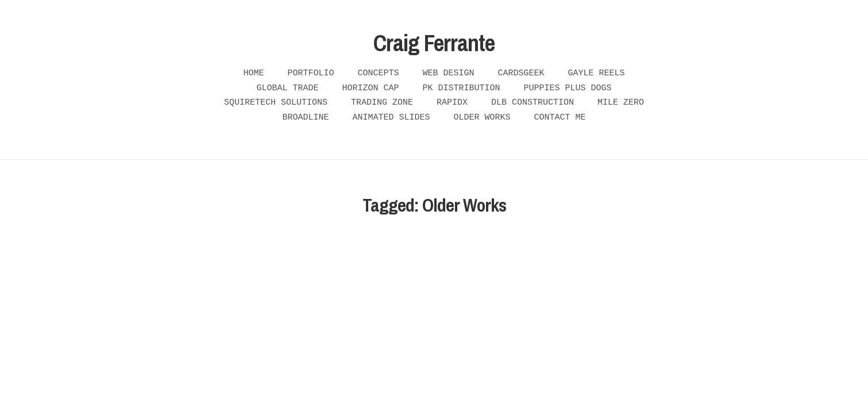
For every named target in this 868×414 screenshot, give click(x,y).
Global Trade (287, 88)
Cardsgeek (521, 73)
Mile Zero (621, 103)
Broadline (305, 118)
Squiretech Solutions (276, 103)
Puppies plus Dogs (568, 88)
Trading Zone (382, 103)
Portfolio (310, 73)
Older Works (482, 118)
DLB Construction (533, 103)
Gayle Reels (597, 73)
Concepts (378, 73)
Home (253, 73)
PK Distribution (462, 88)
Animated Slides (391, 118)
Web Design (449, 73)
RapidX (452, 103)
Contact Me (560, 118)
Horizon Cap (370, 88)
